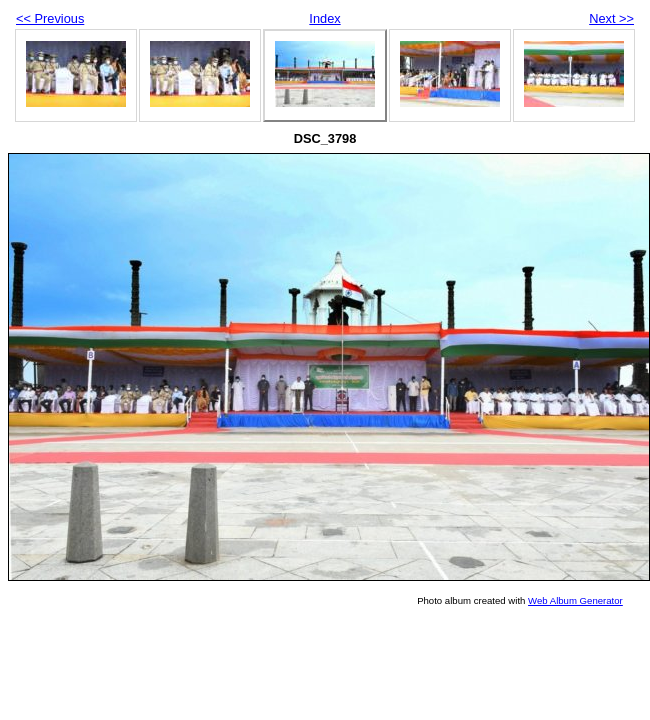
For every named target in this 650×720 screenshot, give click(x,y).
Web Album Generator (575, 600)
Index (324, 18)
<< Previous (50, 18)
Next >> (611, 18)
